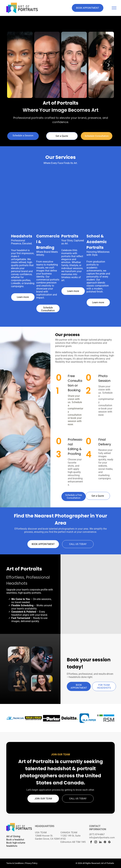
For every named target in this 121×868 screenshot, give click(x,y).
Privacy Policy (31, 863)
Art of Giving (13, 836)
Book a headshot (15, 840)
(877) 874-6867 (97, 834)
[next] (109, 65)
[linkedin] (100, 842)
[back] (12, 65)
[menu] (114, 8)
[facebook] (91, 842)
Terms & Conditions (15, 863)
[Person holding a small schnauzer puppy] (19, 655)
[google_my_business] (109, 842)
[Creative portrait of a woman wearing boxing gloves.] (42, 660)
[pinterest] (105, 842)
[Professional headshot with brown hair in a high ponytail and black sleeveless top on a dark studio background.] (79, 580)
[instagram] (96, 842)
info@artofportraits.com (102, 838)
